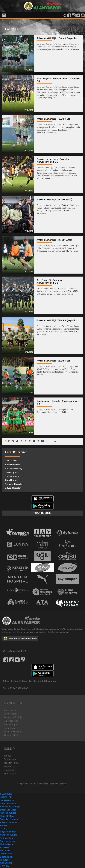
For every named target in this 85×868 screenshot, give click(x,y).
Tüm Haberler (12, 461)
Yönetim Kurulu (11, 763)
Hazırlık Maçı (11, 480)
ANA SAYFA (6, 794)
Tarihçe (7, 756)
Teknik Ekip (6, 854)
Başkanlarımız (11, 759)
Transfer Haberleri (14, 484)
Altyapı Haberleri (13, 488)
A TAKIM (4, 848)
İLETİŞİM (5, 866)
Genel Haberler (13, 464)
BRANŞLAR (6, 863)
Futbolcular (6, 851)
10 (42, 441)
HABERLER (6, 797)
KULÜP (4, 826)
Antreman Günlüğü (14, 468)
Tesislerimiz (10, 766)
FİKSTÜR (5, 860)
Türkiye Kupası (12, 476)
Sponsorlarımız (11, 770)
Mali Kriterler (7, 844)
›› (55, 441)
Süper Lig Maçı (12, 472)
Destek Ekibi (7, 857)
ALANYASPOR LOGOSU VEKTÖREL (20, 639)
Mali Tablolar (10, 773)
